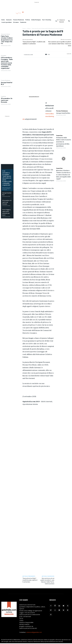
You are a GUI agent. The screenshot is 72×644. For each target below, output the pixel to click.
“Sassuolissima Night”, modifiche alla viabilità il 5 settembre (30, 580)
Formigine (3, 55)
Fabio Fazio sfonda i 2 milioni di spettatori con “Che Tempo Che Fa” (7, 40)
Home (24, 28)
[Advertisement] (37, 8)
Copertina (3, 96)
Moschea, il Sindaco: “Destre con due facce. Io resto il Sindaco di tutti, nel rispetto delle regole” (63, 175)
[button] (69, 21)
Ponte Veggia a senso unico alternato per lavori (7, 205)
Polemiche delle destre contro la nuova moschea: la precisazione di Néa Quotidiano (64, 142)
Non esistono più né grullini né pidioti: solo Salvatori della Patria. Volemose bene (60, 44)
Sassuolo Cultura (5, 34)
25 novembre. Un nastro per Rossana (7, 100)
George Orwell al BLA (7, 83)
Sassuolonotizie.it (34, 97)
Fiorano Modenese (6, 80)
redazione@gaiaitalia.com (34, 632)
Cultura (29, 28)
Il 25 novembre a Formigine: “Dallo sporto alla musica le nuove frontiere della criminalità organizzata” (7, 63)
